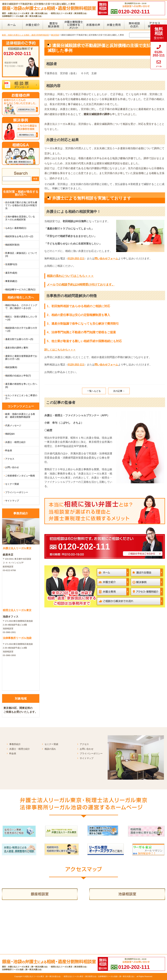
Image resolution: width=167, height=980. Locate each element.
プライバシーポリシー (17, 492)
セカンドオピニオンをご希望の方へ (21, 397)
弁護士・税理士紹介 (15, 442)
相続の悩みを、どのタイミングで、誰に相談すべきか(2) (21, 307)
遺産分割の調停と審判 (17, 348)
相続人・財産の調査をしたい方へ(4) (21, 318)
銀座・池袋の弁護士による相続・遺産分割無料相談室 (20, 415)
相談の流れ (50, 749)
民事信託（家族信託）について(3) (21, 254)
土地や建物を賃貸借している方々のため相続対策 (20, 218)
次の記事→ (119, 391)
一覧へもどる (94, 391)
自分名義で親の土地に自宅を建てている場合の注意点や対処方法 (21, 205)
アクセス (10, 459)
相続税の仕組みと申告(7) (18, 376)
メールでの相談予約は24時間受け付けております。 (81, 285)
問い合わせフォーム (106, 258)
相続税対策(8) (12, 245)
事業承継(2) (11, 281)
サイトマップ (12, 501)
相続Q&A (10, 434)
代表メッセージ (13, 425)
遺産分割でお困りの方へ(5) (19, 339)
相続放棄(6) (11, 367)
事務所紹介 (15, 744)
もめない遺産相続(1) (16, 228)
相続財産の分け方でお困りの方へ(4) (21, 329)
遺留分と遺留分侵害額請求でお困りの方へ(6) (21, 357)
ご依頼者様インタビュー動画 (20, 476)
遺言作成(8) (11, 273)
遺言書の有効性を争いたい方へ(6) (21, 385)
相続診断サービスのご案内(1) (20, 289)
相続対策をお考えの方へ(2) (19, 236)
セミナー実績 (12, 484)
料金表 (9, 450)
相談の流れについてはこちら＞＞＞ (70, 276)
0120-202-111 (76, 258)
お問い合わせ (12, 467)
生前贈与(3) (11, 264)
